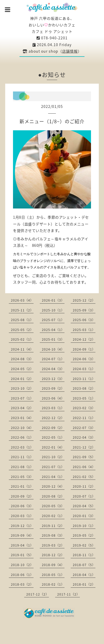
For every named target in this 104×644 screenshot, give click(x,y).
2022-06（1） (22, 437)
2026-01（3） (53, 300)
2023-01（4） (22, 418)
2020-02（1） (53, 516)
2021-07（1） (53, 467)
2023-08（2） (84, 388)
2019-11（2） (53, 526)
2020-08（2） (53, 496)
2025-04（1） (53, 330)
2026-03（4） (22, 300)
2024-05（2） (22, 369)
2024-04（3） (53, 369)
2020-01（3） (84, 516)
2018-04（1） (84, 575)
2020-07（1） (84, 496)
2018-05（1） (53, 575)
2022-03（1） (22, 447)
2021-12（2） (84, 447)
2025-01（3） (53, 339)
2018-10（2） (22, 565)
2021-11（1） (22, 457)
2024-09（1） (84, 349)
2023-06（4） (53, 398)
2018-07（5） (84, 565)
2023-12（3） (53, 379)
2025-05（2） (22, 330)
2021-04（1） (53, 477)
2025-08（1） (22, 320)
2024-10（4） (53, 349)
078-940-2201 (52, 38)
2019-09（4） (22, 535)
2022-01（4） (53, 447)
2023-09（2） (53, 388)
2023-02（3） (84, 408)
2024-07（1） (53, 359)
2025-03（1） (84, 330)
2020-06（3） (22, 506)
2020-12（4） (53, 486)
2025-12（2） (84, 300)
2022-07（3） (84, 428)
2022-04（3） (84, 437)
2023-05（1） (84, 398)
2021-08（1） (22, 467)
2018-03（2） (22, 584)
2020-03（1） (22, 516)
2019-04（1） (22, 545)
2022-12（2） (53, 418)
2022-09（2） (53, 428)
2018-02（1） (53, 584)
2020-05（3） (53, 506)
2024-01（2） (22, 379)
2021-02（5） (84, 477)
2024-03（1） (84, 369)
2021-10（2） (53, 457)
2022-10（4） (22, 428)
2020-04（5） (84, 506)
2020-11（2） (84, 486)
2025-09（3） (84, 310)
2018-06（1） (22, 575)
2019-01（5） (22, 555)
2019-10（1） (84, 526)
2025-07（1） (53, 320)
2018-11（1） (84, 555)
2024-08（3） (22, 359)
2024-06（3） (84, 359)
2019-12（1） (22, 526)
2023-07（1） (22, 398)
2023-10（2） (22, 388)
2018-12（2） (53, 555)
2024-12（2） (84, 339)
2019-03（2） (53, 545)
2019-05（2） (84, 535)
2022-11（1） (84, 418)
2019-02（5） (84, 545)
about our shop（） (52, 51)
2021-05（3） (22, 477)
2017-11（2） (69, 594)
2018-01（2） (84, 584)
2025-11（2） (22, 310)
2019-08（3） (53, 535)
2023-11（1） (84, 379)
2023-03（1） (53, 408)
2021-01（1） (22, 486)
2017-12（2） (38, 594)
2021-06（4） (84, 467)
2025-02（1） (22, 339)
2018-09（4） (53, 565)
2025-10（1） (53, 310)
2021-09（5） (84, 457)
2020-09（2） (22, 496)
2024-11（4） (22, 349)
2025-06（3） (84, 320)
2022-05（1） (53, 437)
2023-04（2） (22, 408)
